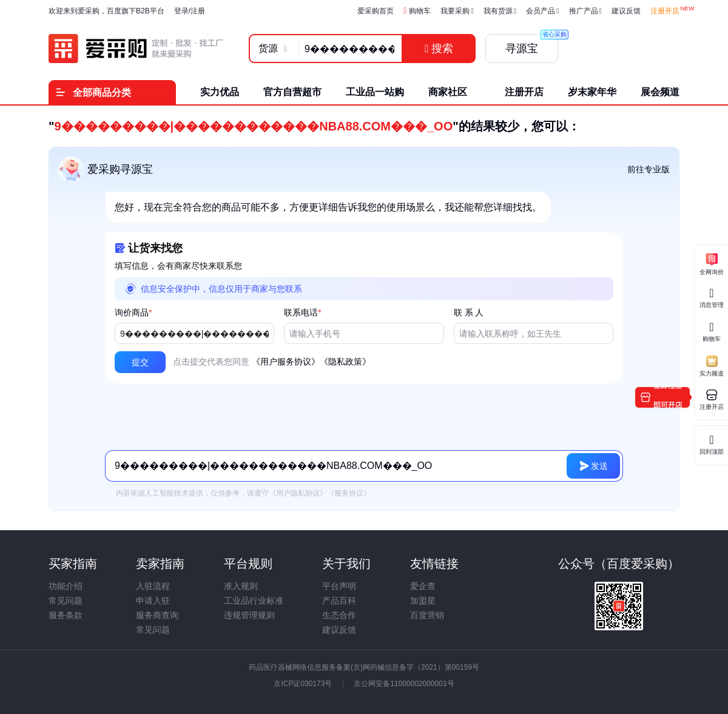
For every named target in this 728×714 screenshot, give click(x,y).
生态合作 (339, 615)
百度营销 (427, 615)
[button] (140, 362)
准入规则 (241, 586)
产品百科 (339, 601)
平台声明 (339, 586)
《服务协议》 (349, 493)
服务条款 (66, 615)
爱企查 (423, 586)
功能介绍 (66, 586)
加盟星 (423, 601)
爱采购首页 (376, 11)
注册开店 (665, 11)
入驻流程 (153, 586)
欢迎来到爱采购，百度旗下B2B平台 (106, 11)
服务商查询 (157, 615)
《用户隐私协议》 (298, 493)
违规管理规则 (249, 615)
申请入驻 (153, 601)
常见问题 (66, 601)
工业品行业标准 (254, 601)
